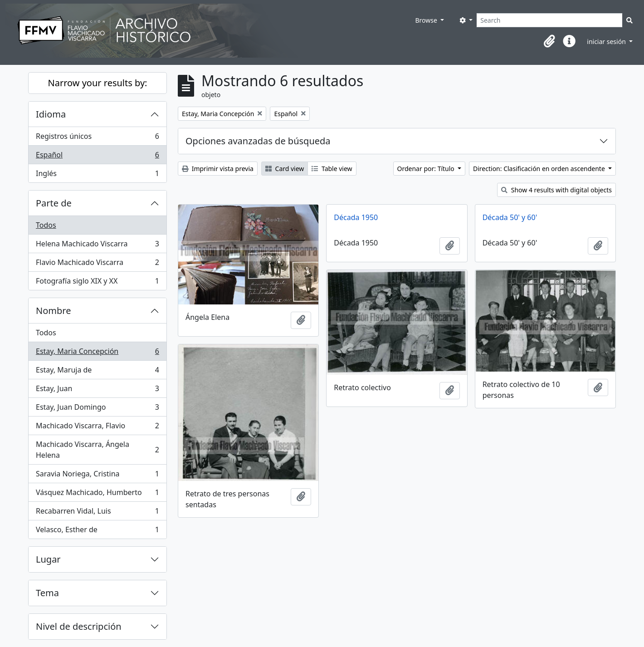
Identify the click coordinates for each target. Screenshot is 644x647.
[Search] (549, 20)
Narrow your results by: (98, 83)
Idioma (51, 114)
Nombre (53, 311)
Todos (46, 225)
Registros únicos (97, 138)
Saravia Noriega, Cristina (97, 476)
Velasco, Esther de (97, 531)
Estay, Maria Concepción (97, 353)
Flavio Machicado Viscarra (97, 264)
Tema (47, 593)
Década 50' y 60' (510, 217)
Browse (427, 20)
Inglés (97, 175)
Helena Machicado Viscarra (97, 246)
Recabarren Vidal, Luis (97, 513)
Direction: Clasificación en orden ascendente (540, 169)
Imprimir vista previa (218, 169)
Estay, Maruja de (97, 372)
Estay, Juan (97, 390)
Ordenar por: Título (427, 169)
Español (97, 157)
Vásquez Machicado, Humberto (97, 494)
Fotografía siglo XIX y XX (97, 283)
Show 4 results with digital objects (556, 190)
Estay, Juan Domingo (97, 409)
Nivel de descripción (79, 626)
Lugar (48, 559)
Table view (332, 169)
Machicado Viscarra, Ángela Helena (97, 450)
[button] (549, 41)
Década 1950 (356, 217)
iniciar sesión (607, 42)
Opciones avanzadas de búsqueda (258, 141)
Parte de (54, 203)
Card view (285, 169)
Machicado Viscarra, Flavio (97, 428)
